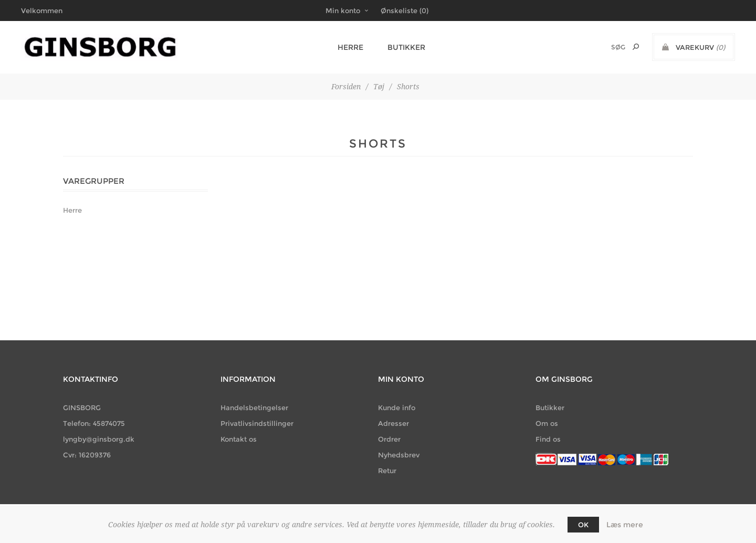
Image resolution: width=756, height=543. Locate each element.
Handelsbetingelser (254, 408)
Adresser (393, 423)
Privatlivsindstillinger (257, 423)
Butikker (402, 47)
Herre (349, 47)
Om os (547, 423)
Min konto (343, 11)
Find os (548, 439)
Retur (387, 471)
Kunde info (397, 408)
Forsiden (346, 87)
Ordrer (389, 439)
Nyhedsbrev (399, 455)
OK (583, 525)
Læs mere (625, 525)
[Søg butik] (604, 47)
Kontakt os (239, 439)
